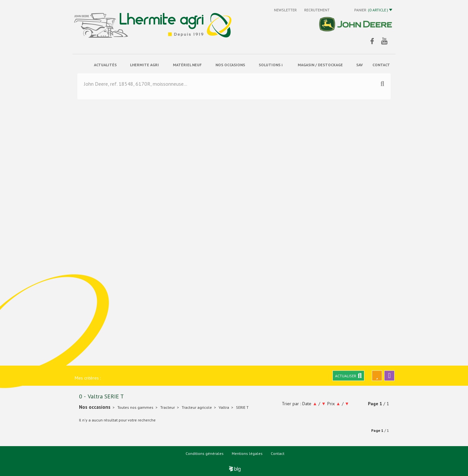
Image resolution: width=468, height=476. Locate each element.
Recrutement (317, 10)
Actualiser (348, 376)
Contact (278, 453)
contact (381, 65)
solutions (271, 65)
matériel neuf (187, 65)
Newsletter (286, 10)
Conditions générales (205, 453)
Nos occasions (230, 65)
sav (359, 65)
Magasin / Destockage (320, 65)
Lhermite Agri (144, 65)
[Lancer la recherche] (382, 86)
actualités (105, 65)
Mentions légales (247, 453)
